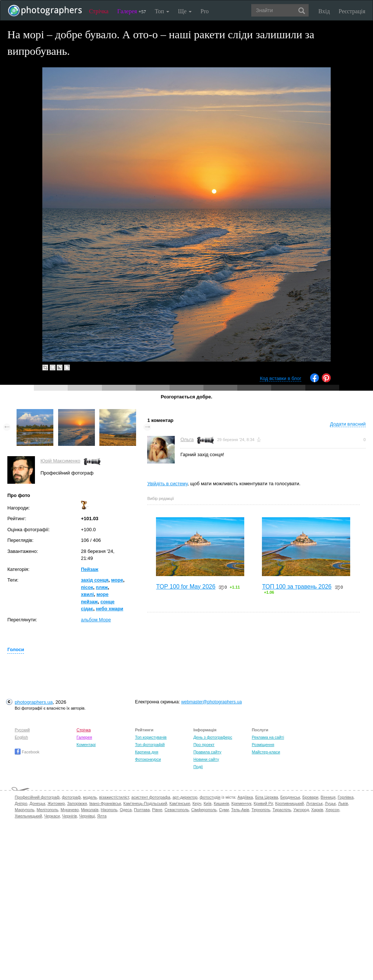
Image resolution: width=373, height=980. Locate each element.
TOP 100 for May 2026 (186, 587)
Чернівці (87, 816)
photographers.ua (34, 702)
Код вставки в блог (280, 378)
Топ (162, 11)
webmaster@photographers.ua (211, 702)
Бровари (310, 797)
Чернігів (70, 816)
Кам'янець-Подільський (145, 803)
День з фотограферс (213, 737)
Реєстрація (352, 11)
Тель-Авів (240, 810)
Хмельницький (28, 816)
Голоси (16, 649)
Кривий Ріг (263, 803)
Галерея (132, 11)
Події (198, 767)
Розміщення (263, 745)
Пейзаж (90, 569)
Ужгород (301, 810)
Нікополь (109, 810)
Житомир (56, 803)
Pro (205, 11)
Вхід (324, 11)
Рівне (157, 810)
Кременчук (241, 803)
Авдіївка (245, 797)
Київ (207, 803)
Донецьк (37, 803)
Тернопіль (261, 810)
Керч (197, 803)
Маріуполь (24, 810)
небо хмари (110, 609)
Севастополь (177, 810)
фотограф (71, 797)
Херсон (332, 810)
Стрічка (99, 11)
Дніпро (21, 803)
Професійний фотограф (37, 797)
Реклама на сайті (268, 737)
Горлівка (346, 797)
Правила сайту (207, 752)
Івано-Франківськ (105, 803)
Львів (343, 803)
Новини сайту (206, 759)
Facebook (27, 752)
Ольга (187, 439)
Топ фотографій (150, 745)
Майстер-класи (266, 752)
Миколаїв (90, 810)
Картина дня (147, 752)
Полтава (142, 810)
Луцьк (330, 803)
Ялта (102, 816)
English (21, 737)
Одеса (125, 810)
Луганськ (314, 803)
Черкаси (52, 816)
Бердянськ (290, 797)
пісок (87, 587)
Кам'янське (180, 803)
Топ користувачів (151, 737)
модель (90, 797)
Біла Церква (267, 797)
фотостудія (210, 797)
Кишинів (221, 803)
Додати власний (348, 424)
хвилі (87, 594)
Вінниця (328, 797)
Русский (22, 730)
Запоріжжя (77, 803)
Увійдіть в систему (167, 484)
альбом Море (96, 620)
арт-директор (185, 797)
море (117, 580)
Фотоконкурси (148, 759)
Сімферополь (204, 810)
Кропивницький (289, 803)
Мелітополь (48, 810)
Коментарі (86, 745)
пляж (102, 587)
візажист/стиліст (114, 797)
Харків (317, 810)
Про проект (204, 745)
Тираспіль (282, 810)
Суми (224, 810)
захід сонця (95, 580)
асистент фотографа (151, 797)
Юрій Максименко (60, 461)
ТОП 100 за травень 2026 (297, 587)
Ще (185, 11)
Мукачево (70, 810)
